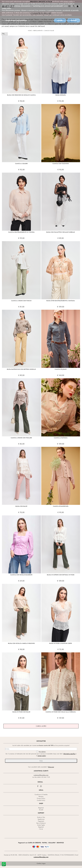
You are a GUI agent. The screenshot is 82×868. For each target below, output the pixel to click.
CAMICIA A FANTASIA (61, 438)
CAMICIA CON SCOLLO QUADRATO (21, 575)
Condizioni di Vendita (41, 795)
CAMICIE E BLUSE (49, 31)
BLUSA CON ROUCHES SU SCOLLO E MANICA (21, 95)
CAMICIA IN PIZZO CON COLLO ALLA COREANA (61, 712)
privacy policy (42, 756)
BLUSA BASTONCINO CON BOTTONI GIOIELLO (21, 369)
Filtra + (4, 34)
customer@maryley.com (41, 775)
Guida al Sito (41, 817)
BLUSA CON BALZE (21, 506)
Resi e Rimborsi (41, 823)
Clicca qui (51, 767)
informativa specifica (69, 754)
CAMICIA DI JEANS (61, 369)
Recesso (41, 796)
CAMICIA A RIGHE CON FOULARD (21, 438)
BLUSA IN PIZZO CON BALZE (21, 712)
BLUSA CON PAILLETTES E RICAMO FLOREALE (61, 232)
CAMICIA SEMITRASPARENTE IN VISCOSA (21, 232)
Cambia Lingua (41, 863)
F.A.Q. (41, 829)
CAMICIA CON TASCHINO (61, 164)
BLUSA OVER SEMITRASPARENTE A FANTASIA (61, 301)
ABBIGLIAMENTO (38, 31)
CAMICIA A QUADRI (21, 164)
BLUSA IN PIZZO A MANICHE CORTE (61, 643)
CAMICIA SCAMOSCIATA (61, 506)
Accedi (41, 810)
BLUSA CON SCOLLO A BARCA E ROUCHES (21, 643)
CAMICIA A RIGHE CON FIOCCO (21, 301)
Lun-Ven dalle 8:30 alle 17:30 (41, 777)
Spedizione (41, 819)
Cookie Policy (41, 800)
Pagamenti (41, 821)
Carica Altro (41, 726)
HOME (30, 31)
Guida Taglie (41, 825)
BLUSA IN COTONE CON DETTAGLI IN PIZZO (61, 575)
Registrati (41, 808)
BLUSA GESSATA (61, 95)
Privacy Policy (41, 798)
